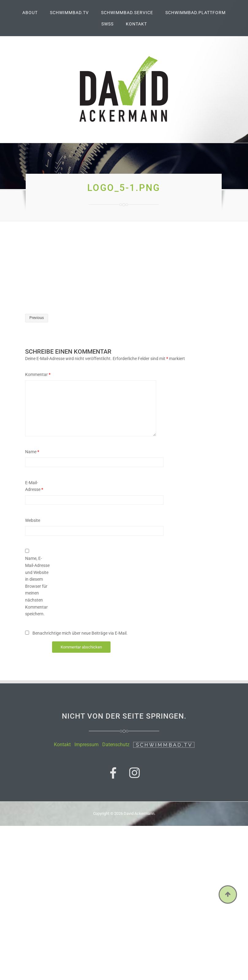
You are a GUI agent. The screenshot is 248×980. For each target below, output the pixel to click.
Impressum (86, 744)
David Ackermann (139, 812)
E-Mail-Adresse (34, 486)
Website (33, 520)
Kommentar (38, 374)
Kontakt (62, 744)
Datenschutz (116, 744)
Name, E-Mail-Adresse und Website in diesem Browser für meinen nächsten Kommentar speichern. (37, 586)
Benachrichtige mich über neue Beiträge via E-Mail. (80, 633)
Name (32, 452)
